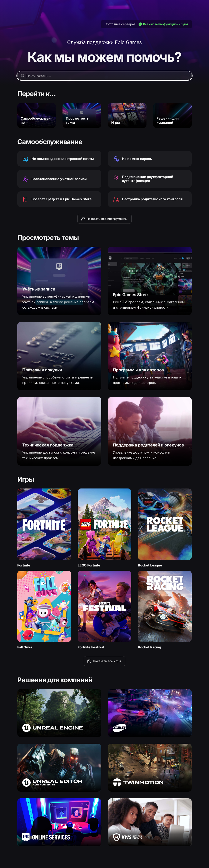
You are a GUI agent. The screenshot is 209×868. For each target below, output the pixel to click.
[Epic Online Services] (59, 822)
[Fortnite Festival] (105, 610)
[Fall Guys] (44, 610)
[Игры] (127, 115)
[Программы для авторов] (150, 356)
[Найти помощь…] (104, 76)
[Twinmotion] (150, 768)
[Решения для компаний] (172, 115)
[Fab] (150, 713)
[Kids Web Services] (150, 822)
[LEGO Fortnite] (105, 528)
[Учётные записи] (59, 281)
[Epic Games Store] (150, 281)
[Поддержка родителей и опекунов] (150, 431)
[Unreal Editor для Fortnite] (59, 768)
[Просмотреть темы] (82, 115)
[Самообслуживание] (37, 115)
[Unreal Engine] (59, 713)
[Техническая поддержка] (59, 431)
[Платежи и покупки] (59, 356)
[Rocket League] (165, 528)
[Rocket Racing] (165, 610)
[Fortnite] (44, 528)
